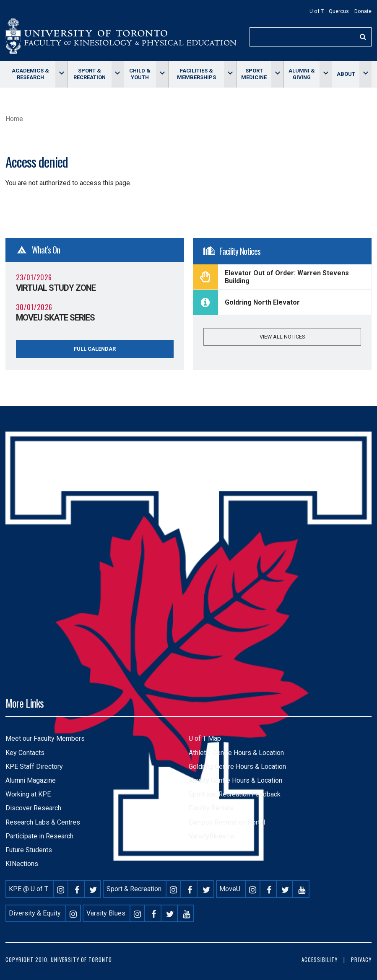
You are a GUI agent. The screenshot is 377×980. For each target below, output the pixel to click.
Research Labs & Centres (43, 822)
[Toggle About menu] (365, 74)
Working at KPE (28, 794)
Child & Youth (140, 74)
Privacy (361, 960)
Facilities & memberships (196, 74)
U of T (317, 11)
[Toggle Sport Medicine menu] (277, 74)
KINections (22, 864)
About (346, 74)
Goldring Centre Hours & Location (237, 767)
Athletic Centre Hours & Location (236, 753)
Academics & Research (30, 74)
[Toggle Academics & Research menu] (61, 74)
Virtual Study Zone (56, 288)
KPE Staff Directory (34, 767)
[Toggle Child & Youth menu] (162, 74)
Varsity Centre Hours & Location (235, 780)
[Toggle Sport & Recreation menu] (118, 74)
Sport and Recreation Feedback (235, 794)
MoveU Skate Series (55, 318)
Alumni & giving (302, 74)
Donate (363, 11)
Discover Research (33, 808)
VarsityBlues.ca (211, 836)
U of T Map (205, 738)
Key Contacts (25, 753)
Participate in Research (39, 836)
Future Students (29, 850)
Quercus (339, 11)
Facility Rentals (211, 808)
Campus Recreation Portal (227, 822)
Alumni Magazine (31, 780)
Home (14, 119)
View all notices (282, 337)
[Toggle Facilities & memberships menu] (230, 74)
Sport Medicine (254, 74)
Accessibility (320, 960)
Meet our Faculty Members (45, 738)
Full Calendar (95, 349)
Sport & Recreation (90, 74)
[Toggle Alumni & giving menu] (326, 74)
